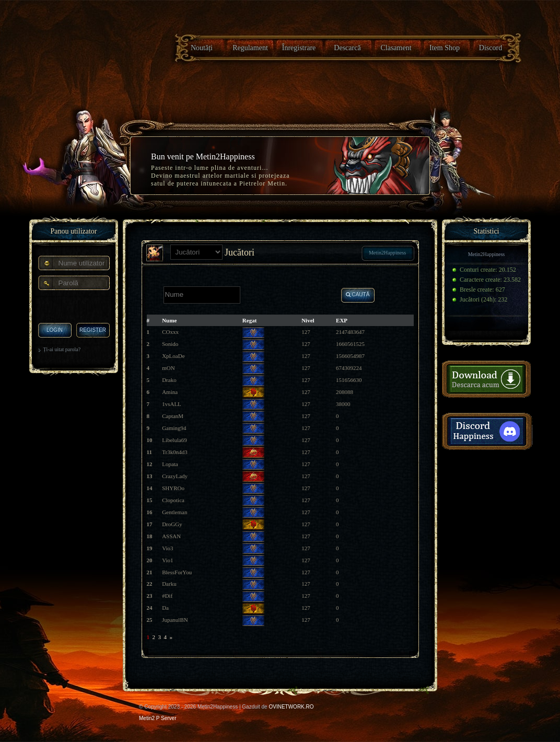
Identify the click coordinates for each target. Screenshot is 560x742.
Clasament (396, 48)
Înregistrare (299, 48)
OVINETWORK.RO (291, 707)
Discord (491, 48)
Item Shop (445, 48)
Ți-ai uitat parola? (62, 349)
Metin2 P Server (158, 718)
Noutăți (202, 48)
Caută (358, 294)
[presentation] (74, 307)
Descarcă (347, 48)
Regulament (250, 48)
